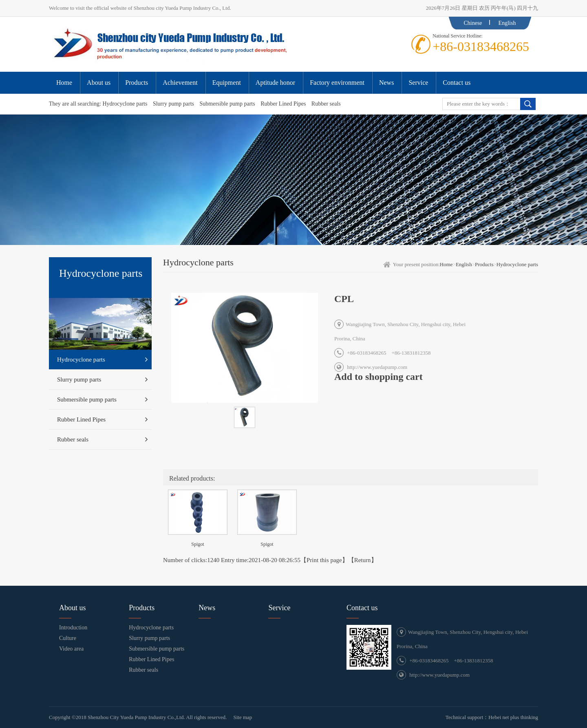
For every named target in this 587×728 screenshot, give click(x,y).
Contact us (362, 608)
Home (446, 264)
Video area (71, 649)
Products (484, 264)
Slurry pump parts (173, 104)
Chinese (473, 23)
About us (73, 608)
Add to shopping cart (378, 377)
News (207, 608)
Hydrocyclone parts (125, 104)
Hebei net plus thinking (513, 717)
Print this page (324, 560)
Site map (243, 717)
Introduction (73, 628)
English (507, 23)
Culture (68, 638)
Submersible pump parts (227, 104)
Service (279, 608)
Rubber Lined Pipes (283, 104)
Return (363, 560)
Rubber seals (326, 104)
